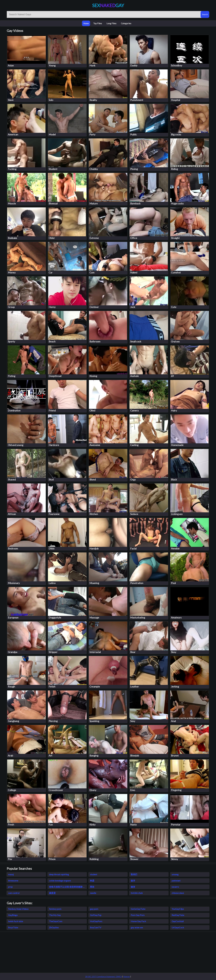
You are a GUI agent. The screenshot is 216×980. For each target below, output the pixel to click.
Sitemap (127, 977)
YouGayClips (178, 909)
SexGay (108, 5)
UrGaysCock (178, 927)
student (94, 874)
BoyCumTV (96, 927)
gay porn (94, 909)
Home (86, 23)
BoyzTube (13, 927)
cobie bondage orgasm (60, 881)
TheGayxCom (56, 921)
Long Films (111, 23)
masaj (11, 874)
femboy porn (55, 909)
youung (175, 874)
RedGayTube (178, 915)
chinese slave (178, 893)
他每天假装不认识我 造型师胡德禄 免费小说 (68, 887)
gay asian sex (137, 927)
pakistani (176, 881)
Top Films (98, 23)
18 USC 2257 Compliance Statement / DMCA (103, 977)
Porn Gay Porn (138, 915)
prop (10, 887)
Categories (126, 23)
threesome (13, 881)
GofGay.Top (96, 915)
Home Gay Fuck (138, 921)
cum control (14, 893)
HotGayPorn (96, 921)
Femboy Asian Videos (18, 909)
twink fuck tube (16, 921)
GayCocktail (178, 921)
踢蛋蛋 (52, 893)
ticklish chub (137, 893)
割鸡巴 (134, 874)
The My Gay (55, 915)
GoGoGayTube (138, 909)
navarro (175, 887)
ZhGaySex (54, 927)
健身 (133, 887)
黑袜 (92, 887)
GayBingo (13, 915)
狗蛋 (92, 881)
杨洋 (133, 881)
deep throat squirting (59, 874)
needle (93, 893)
